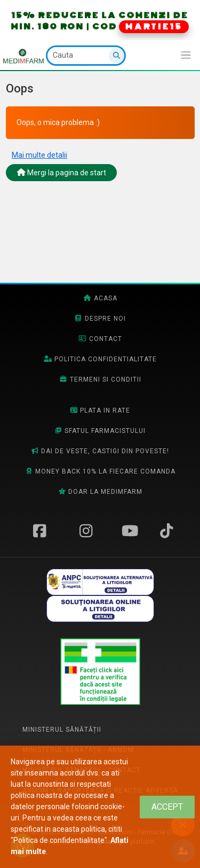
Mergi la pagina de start (62, 173)
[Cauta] (86, 56)
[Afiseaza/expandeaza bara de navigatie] (186, 55)
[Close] (167, 807)
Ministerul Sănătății (62, 730)
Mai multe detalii (39, 155)
